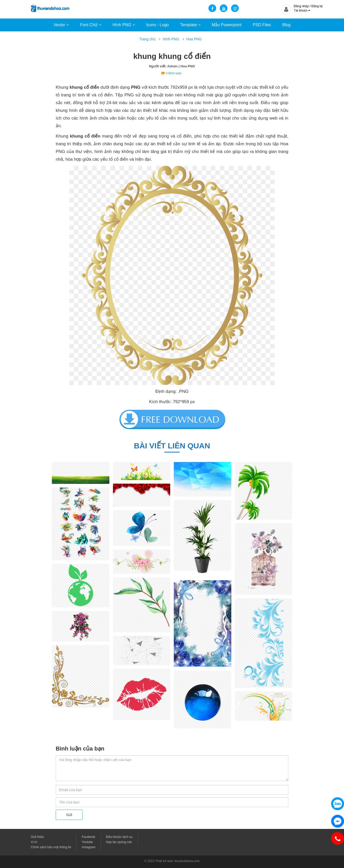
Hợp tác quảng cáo (119, 842)
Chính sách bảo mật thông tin (51, 847)
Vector (61, 25)
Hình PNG (124, 25)
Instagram (88, 847)
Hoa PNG (194, 39)
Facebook (88, 837)
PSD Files (262, 25)
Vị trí (34, 842)
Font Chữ (91, 25)
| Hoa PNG (187, 66)
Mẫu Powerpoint (227, 25)
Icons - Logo (158, 25)
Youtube (87, 842)
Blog (286, 25)
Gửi (69, 815)
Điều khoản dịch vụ (119, 837)
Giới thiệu (37, 837)
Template (190, 25)
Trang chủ (147, 39)
